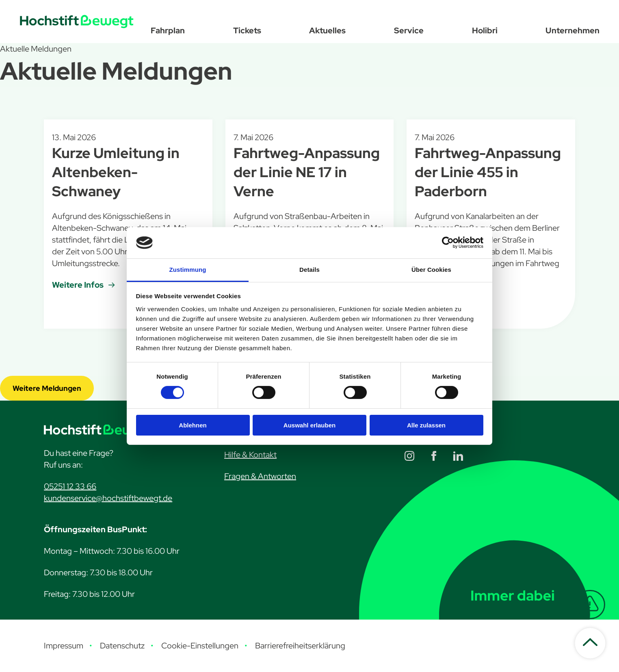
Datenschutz (122, 646)
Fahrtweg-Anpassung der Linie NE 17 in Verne (307, 172)
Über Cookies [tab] (431, 270)
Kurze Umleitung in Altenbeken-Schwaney (116, 172)
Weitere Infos (78, 285)
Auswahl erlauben (309, 425)
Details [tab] (309, 270)
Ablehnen (193, 425)
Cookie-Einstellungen (200, 646)
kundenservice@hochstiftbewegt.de (108, 498)
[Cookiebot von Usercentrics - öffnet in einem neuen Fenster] (448, 243)
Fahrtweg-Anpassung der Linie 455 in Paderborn (488, 172)
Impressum (64, 646)
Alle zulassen (426, 425)
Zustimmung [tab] (188, 270)
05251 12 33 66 (70, 486)
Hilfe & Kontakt (250, 455)
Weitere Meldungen (47, 388)
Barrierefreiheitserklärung (300, 646)
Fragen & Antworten (260, 476)
